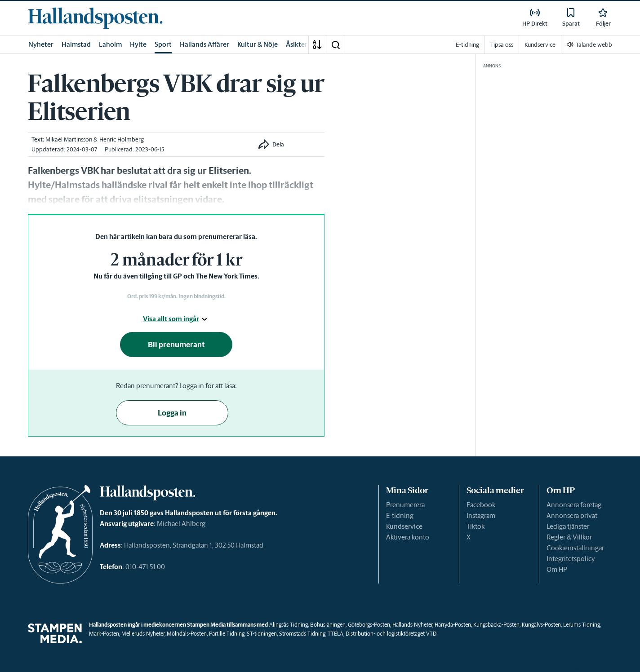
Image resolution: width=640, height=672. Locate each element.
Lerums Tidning (582, 625)
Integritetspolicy (571, 559)
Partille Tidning (227, 634)
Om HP (557, 569)
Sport (163, 44)
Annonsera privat (572, 515)
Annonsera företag (574, 505)
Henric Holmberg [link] (122, 139)
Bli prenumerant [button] (176, 345)
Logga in (172, 413)
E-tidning (400, 515)
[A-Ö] (317, 44)
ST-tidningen (262, 634)
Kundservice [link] (540, 45)
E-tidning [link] (467, 45)
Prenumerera (405, 505)
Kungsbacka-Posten (496, 625)
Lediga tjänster (568, 526)
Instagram (481, 515)
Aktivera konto (408, 537)
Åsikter (297, 44)
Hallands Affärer (204, 44)
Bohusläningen (328, 625)
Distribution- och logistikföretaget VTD (391, 634)
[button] (335, 44)
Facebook (481, 505)
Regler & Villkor (569, 537)
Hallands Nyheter (412, 625)
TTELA (336, 634)
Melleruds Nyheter (143, 634)
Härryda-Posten (453, 625)
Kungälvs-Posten (541, 625)
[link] (95, 18)
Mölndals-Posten (187, 634)
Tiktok (476, 526)
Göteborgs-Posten (369, 625)
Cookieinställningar (575, 548)
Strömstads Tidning (302, 634)
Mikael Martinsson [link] (69, 139)
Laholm (110, 44)
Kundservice (404, 526)
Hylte (138, 44)
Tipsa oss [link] (502, 45)
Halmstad (76, 44)
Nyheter (41, 44)
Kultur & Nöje (258, 44)
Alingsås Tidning (289, 625)
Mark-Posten (104, 634)
